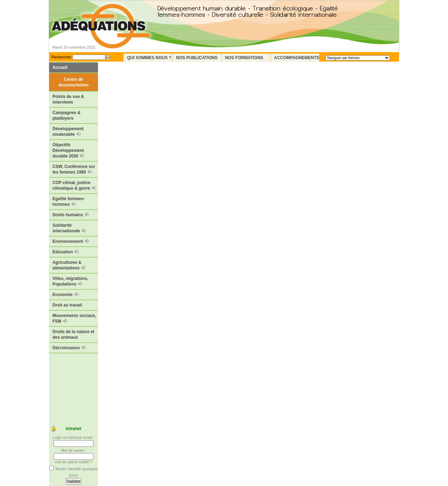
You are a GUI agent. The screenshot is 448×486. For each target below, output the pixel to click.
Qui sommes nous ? (149, 58)
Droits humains (71, 215)
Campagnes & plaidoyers (66, 115)
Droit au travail (67, 305)
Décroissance (69, 348)
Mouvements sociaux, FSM (74, 318)
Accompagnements (297, 58)
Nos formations (244, 58)
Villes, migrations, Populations (70, 281)
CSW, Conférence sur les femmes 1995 (74, 169)
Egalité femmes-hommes (69, 202)
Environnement (71, 241)
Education (66, 252)
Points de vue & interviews (68, 99)
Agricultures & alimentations (69, 265)
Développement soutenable (68, 132)
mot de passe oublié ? (73, 462)
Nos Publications (197, 58)
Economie (66, 295)
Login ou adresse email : (73, 437)
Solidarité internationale (69, 228)
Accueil (60, 68)
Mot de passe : (73, 450)
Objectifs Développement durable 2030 (68, 150)
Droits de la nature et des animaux (73, 334)
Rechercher (61, 57)
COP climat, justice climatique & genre (74, 185)
